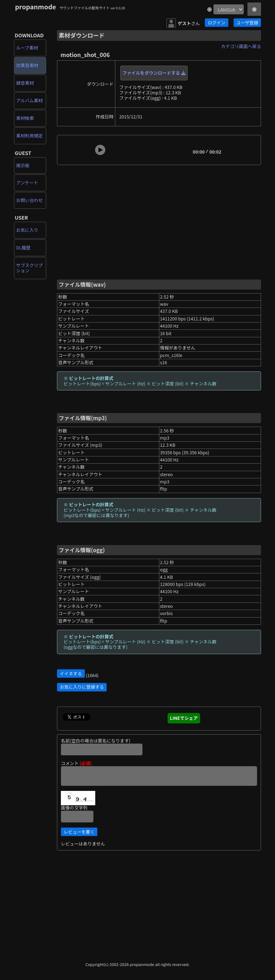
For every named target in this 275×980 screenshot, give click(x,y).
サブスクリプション (29, 268)
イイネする (71, 674)
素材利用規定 (29, 136)
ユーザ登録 (247, 23)
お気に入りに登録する (82, 687)
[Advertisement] (159, 221)
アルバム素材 (29, 100)
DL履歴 (23, 248)
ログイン (216, 23)
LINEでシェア (184, 718)
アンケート (27, 183)
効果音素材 (27, 65)
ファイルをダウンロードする (154, 73)
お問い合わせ (29, 200)
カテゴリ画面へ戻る (241, 46)
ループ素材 (27, 48)
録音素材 (25, 83)
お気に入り (27, 230)
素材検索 (25, 118)
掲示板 (23, 165)
